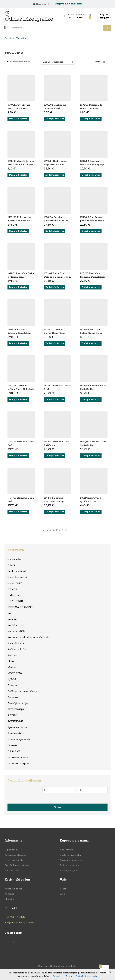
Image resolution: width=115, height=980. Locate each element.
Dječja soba (14, 559)
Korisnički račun (14, 889)
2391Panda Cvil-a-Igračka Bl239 (91, 500)
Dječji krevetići (17, 577)
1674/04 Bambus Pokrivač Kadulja (54, 500)
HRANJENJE (15, 601)
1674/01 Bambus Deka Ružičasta (57, 443)
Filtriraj (58, 807)
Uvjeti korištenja (14, 860)
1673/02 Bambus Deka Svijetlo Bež (93, 387)
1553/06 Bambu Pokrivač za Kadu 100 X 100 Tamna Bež (57, 221)
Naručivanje (67, 850)
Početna (9, 38)
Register (105, 18)
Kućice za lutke (17, 649)
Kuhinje (12, 655)
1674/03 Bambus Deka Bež (21, 500)
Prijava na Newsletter (69, 4)
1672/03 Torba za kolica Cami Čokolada (21, 387)
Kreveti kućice (17, 643)
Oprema (13, 685)
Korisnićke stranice (15, 855)
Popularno (14, 697)
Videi (63, 889)
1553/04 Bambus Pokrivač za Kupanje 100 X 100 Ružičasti (92, 165)
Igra (10, 613)
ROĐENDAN (15, 721)
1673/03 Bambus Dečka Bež (21, 443)
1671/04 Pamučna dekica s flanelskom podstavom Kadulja (19, 333)
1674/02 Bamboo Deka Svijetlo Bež (93, 443)
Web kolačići (12, 870)
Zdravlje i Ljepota (18, 763)
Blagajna (10, 899)
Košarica (9, 894)
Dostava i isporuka (70, 855)
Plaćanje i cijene (69, 870)
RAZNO (12, 715)
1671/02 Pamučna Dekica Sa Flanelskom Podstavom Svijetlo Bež (57, 279)
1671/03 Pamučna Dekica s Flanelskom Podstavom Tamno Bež (93, 279)
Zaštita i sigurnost (70, 865)
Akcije (12, 565)
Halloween (14, 595)
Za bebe (12, 745)
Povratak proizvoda (71, 860)
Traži (107, 28)
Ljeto (11, 661)
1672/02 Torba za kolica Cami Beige (91, 331)
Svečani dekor (17, 733)
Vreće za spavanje (19, 739)
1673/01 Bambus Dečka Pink (57, 387)
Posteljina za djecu (19, 703)
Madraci (12, 667)
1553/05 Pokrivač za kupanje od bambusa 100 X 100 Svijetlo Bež (21, 221)
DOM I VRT (15, 583)
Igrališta (13, 625)
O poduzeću (11, 850)
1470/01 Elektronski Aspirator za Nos (56, 163)
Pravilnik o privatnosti (17, 865)
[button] (18, 119)
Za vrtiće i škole (18, 758)
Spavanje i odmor (18, 727)
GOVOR (12, 589)
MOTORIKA (15, 673)
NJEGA (12, 679)
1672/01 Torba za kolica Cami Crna (55, 331)
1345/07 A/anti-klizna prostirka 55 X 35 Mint (21, 163)
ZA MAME (14, 751)
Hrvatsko (40, 4)
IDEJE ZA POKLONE (20, 607)
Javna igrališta (16, 631)
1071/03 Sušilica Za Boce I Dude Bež (91, 107)
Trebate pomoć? (77, 15)
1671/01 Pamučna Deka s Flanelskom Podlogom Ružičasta (21, 277)
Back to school (17, 571)
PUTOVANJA (16, 709)
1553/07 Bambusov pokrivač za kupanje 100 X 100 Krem (92, 221)
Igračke (12, 619)
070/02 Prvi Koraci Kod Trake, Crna (19, 107)
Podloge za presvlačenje (23, 691)
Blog (62, 894)
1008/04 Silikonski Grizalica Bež (55, 107)
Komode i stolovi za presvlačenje (28, 637)
